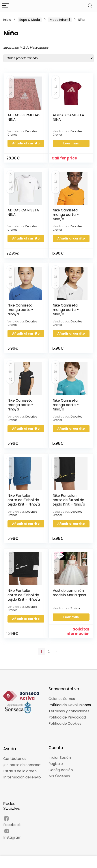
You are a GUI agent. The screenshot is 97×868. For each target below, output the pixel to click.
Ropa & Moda (30, 20)
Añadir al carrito (26, 143)
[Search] (90, 6)
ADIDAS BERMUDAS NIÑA (24, 117)
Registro (56, 764)
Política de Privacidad (67, 717)
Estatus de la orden (20, 771)
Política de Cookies (65, 723)
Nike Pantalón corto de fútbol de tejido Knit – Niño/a (24, 500)
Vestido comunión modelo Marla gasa (69, 593)
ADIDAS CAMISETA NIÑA (68, 117)
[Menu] (5, 6)
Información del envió (22, 777)
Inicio (7, 20)
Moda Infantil (60, 20)
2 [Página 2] (49, 652)
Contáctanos (15, 759)
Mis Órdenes (59, 776)
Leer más (71, 143)
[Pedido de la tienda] (48, 58)
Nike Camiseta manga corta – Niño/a (66, 215)
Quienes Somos (62, 699)
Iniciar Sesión (60, 758)
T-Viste (75, 608)
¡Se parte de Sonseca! (22, 765)
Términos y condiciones (69, 711)
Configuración (61, 770)
